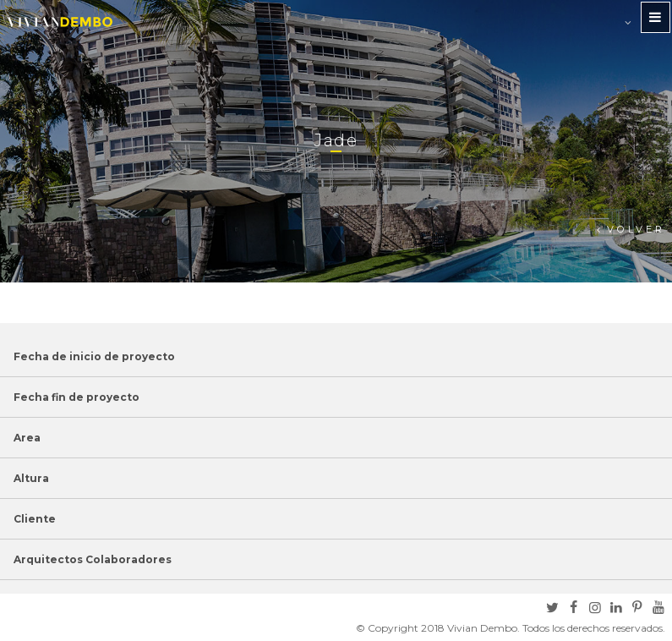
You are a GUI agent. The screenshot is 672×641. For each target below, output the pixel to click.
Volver (636, 229)
